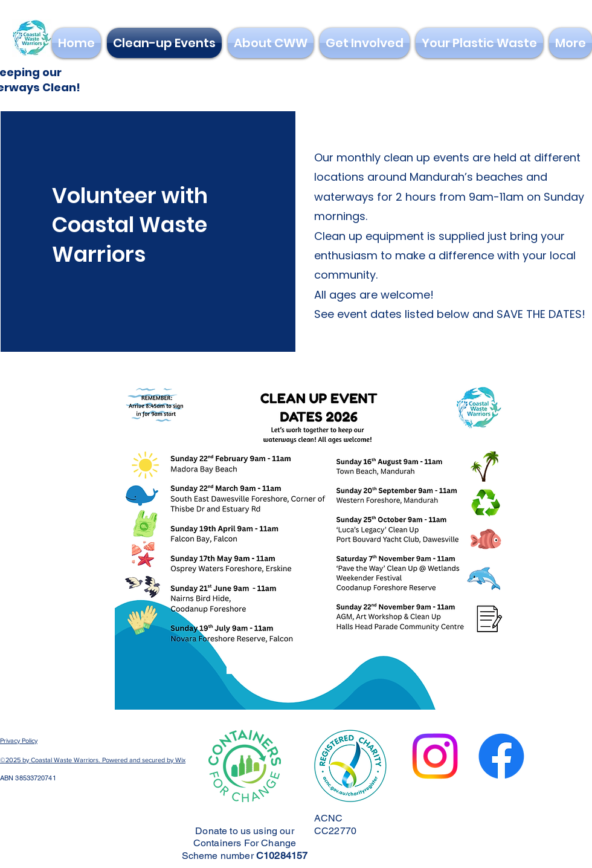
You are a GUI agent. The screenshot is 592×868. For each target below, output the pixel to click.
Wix (180, 760)
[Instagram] (435, 756)
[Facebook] (501, 756)
